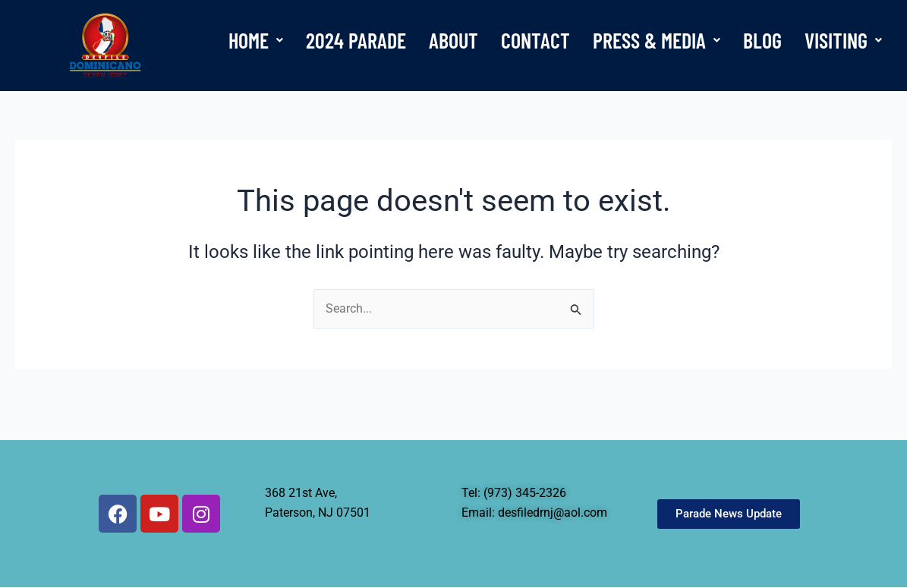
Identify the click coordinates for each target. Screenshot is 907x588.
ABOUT (453, 40)
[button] (256, 40)
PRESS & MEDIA (657, 40)
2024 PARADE (356, 40)
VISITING (843, 40)
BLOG (762, 40)
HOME (256, 40)
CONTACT (535, 40)
